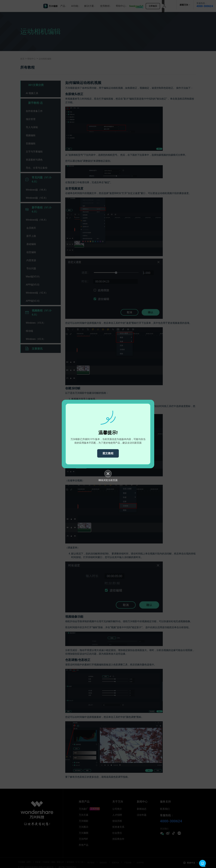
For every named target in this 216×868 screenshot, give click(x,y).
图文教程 (108, 453)
